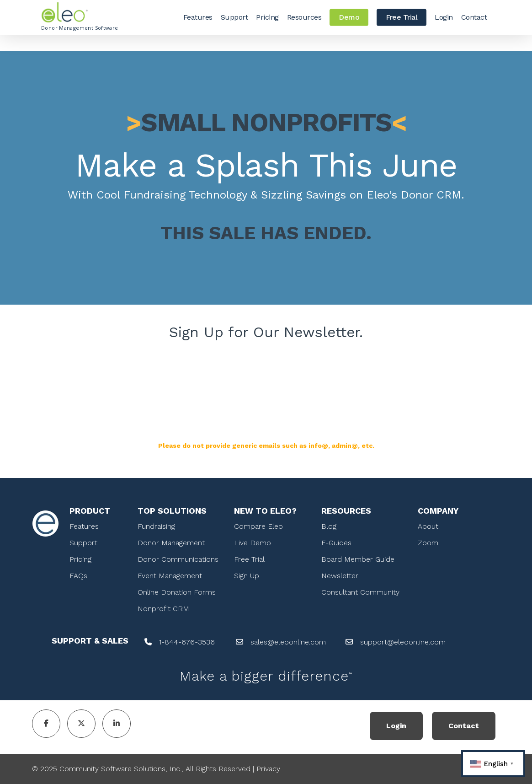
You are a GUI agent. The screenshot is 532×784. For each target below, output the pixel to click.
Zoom (428, 543)
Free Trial (249, 559)
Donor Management (171, 543)
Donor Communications (178, 559)
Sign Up (247, 576)
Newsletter (340, 576)
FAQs (78, 576)
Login (396, 726)
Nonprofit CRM (163, 609)
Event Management (170, 576)
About (428, 526)
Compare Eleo (258, 526)
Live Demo (253, 543)
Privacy (268, 769)
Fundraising (156, 526)
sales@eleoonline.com (288, 642)
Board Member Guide (358, 559)
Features (84, 526)
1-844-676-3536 (187, 642)
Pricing (80, 559)
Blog (329, 526)
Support (83, 543)
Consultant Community (360, 592)
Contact (464, 726)
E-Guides (336, 543)
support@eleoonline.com (403, 642)
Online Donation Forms (177, 592)
